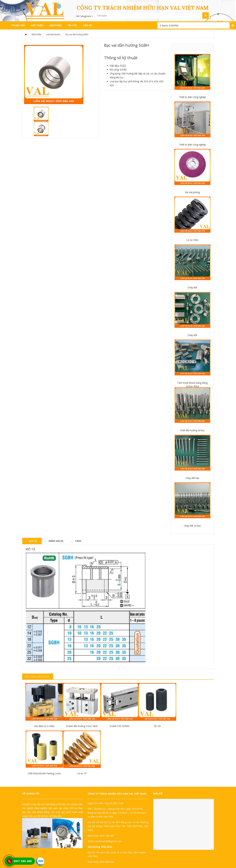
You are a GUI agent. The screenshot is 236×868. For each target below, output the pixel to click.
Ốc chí (157, 726)
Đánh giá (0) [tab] (56, 541)
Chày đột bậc (192, 478)
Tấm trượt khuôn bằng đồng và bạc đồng (192, 385)
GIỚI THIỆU (37, 25)
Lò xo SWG (192, 240)
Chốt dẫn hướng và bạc (192, 430)
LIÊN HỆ (87, 25)
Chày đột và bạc (192, 526)
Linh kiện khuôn (53, 34)
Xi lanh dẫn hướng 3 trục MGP (82, 726)
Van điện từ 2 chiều (44, 726)
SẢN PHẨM (55, 25)
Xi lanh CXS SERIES (120, 726)
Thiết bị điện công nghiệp (192, 97)
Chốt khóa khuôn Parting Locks (44, 773)
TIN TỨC (72, 25)
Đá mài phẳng (192, 192)
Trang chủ (18, 25)
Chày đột (192, 287)
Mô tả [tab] (33, 541)
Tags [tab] (78, 541)
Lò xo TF (82, 773)
